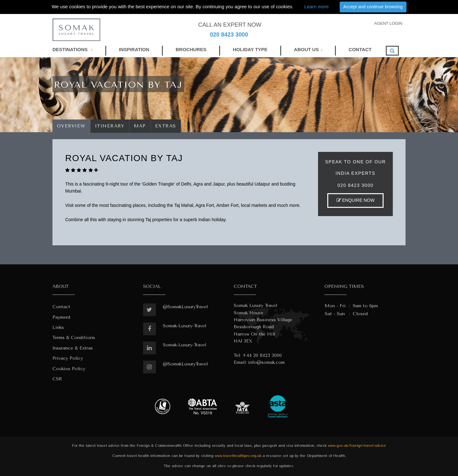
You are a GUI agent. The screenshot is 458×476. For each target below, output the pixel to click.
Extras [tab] (166, 126)
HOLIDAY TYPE (250, 49)
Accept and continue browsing (373, 7)
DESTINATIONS (73, 49)
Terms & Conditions (74, 338)
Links (58, 327)
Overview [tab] (71, 126)
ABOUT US (306, 49)
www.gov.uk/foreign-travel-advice (357, 446)
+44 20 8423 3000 (262, 355)
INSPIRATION (134, 49)
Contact (61, 307)
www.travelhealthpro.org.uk (238, 456)
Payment (62, 317)
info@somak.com (266, 362)
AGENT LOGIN (388, 23)
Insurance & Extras (73, 348)
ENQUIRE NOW (356, 200)
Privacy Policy (68, 358)
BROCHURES (191, 49)
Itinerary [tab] (110, 126)
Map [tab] (140, 126)
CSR (57, 379)
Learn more (317, 7)
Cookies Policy (69, 369)
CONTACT (360, 49)
